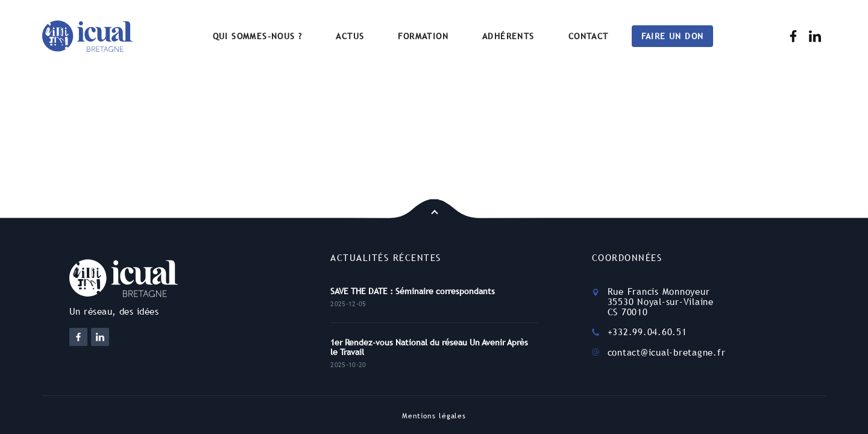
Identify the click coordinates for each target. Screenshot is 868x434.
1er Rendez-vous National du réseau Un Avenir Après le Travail (429, 347)
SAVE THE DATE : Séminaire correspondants (413, 291)
